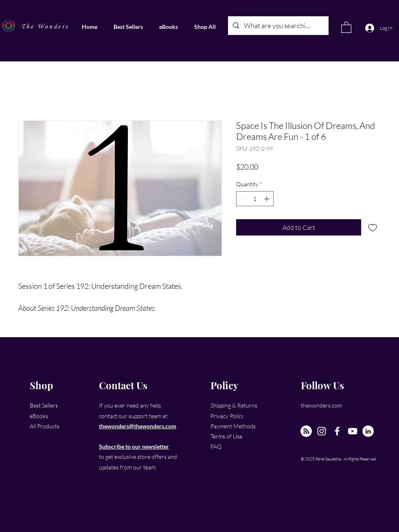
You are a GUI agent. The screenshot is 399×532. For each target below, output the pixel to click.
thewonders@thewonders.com (138, 426)
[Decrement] (242, 199)
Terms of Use (226, 436)
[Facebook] (337, 431)
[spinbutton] (255, 199)
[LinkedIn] (368, 431)
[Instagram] (322, 431)
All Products (45, 426)
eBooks (39, 416)
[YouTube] (353, 431)
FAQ (216, 446)
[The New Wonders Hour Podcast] (306, 431)
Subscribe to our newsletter (134, 446)
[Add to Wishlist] (373, 227)
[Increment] (267, 199)
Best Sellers (44, 405)
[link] (346, 27)
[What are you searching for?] (278, 26)
